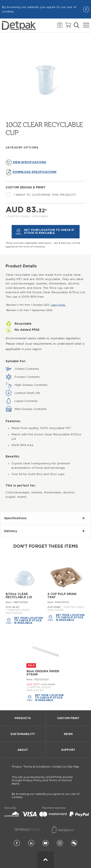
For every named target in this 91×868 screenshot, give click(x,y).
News (68, 734)
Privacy (17, 767)
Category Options (22, 148)
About (23, 750)
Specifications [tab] (15, 518)
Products (23, 718)
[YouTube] (45, 843)
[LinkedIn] (31, 843)
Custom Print (68, 718)
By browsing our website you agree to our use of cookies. (45, 796)
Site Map (73, 767)
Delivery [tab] (11, 531)
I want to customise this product (41, 195)
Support (68, 750)
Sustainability (23, 734)
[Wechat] (74, 843)
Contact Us (59, 767)
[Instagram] (60, 843)
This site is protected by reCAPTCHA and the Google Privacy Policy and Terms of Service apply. (42, 780)
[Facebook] (17, 843)
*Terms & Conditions (37, 767)
